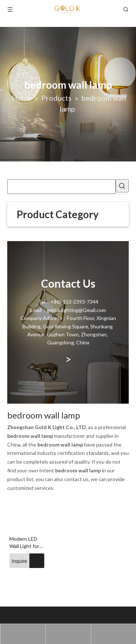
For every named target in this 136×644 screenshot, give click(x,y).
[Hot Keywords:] (122, 186)
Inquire (18, 561)
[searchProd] (61, 187)
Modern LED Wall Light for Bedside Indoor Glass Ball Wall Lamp (25, 543)
